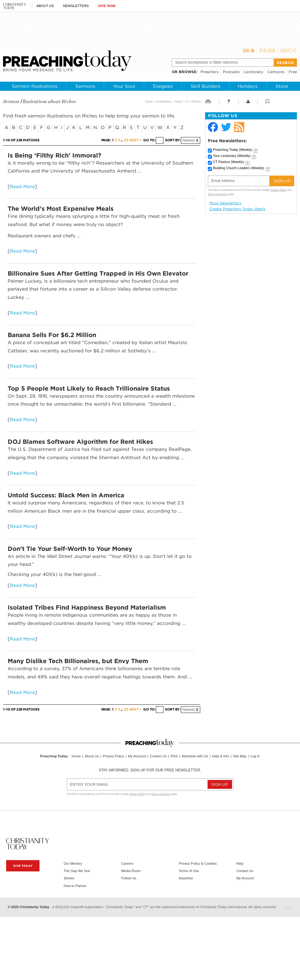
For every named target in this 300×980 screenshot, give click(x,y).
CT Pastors (229, 162)
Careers (127, 863)
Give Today (23, 866)
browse (187, 72)
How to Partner (75, 886)
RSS (174, 756)
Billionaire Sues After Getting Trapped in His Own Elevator (98, 273)
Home (149, 101)
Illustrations (164, 101)
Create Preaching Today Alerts (237, 209)
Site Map (240, 756)
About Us (45, 6)
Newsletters (76, 6)
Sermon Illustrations (35, 86)
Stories (69, 878)
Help (240, 863)
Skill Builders (205, 86)
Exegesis (163, 86)
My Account (137, 756)
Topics (179, 101)
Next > (135, 140)
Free (293, 72)
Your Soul (124, 86)
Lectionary (254, 72)
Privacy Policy (278, 190)
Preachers (210, 72)
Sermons (85, 86)
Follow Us (129, 878)
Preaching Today (233, 150)
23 (126, 140)
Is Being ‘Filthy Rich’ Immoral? (54, 155)
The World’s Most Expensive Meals (61, 209)
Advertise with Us (195, 756)
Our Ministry (73, 863)
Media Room (131, 871)
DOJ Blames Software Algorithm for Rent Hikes (80, 442)
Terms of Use (189, 871)
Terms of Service (217, 194)
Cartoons (276, 72)
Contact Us (158, 756)
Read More (22, 186)
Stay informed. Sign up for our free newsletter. (150, 770)
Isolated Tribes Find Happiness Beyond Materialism (87, 607)
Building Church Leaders (239, 168)
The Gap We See (77, 871)
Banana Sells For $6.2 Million (52, 335)
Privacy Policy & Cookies (198, 863)
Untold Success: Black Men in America (66, 495)
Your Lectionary (232, 156)
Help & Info (221, 756)
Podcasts (231, 72)
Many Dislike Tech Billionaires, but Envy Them (78, 661)
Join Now (267, 50)
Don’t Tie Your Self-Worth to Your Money (70, 549)
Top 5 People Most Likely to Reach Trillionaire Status (89, 388)
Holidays (248, 86)
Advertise (186, 878)
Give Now (107, 6)
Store (282, 86)
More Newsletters (225, 203)
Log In (249, 50)
